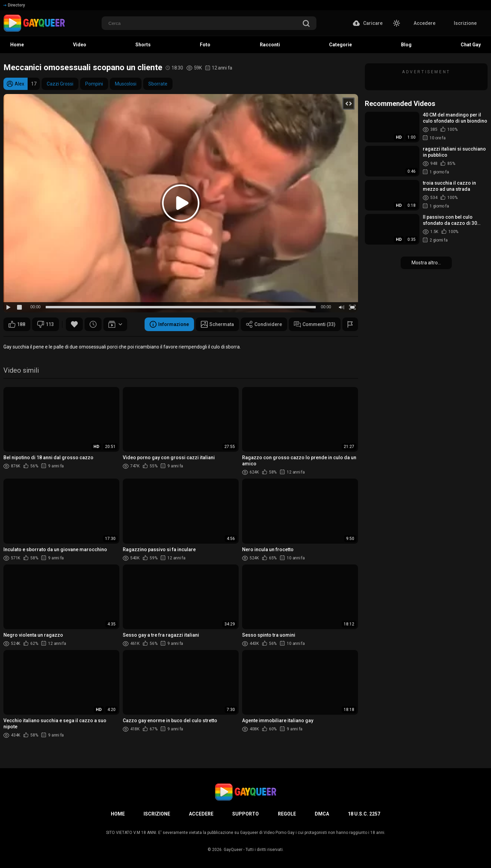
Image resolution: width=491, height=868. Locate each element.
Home (118, 814)
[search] (306, 24)
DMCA (322, 814)
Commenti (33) (315, 324)
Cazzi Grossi (60, 84)
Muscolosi (126, 84)
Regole (287, 814)
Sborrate (158, 84)
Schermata (217, 324)
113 (46, 324)
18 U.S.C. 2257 (364, 814)
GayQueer (233, 850)
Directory (14, 5)
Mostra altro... (426, 263)
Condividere (264, 324)
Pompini (94, 84)
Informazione (169, 324)
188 (17, 324)
